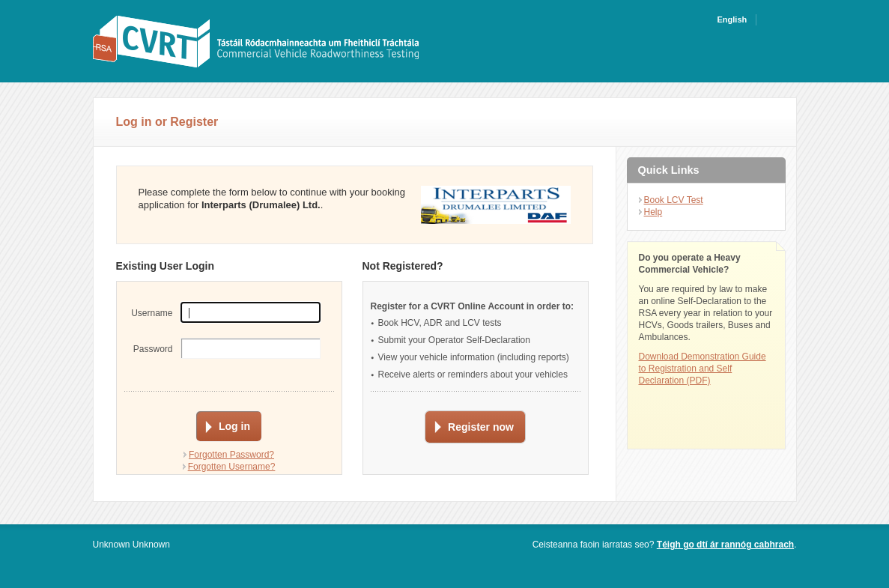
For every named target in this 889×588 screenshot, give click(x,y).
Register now (481, 427)
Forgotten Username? (232, 467)
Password (153, 349)
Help (653, 212)
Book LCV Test (674, 200)
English (732, 19)
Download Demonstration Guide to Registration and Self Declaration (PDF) (703, 369)
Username (152, 313)
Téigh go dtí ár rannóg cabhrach (725, 545)
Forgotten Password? (231, 455)
